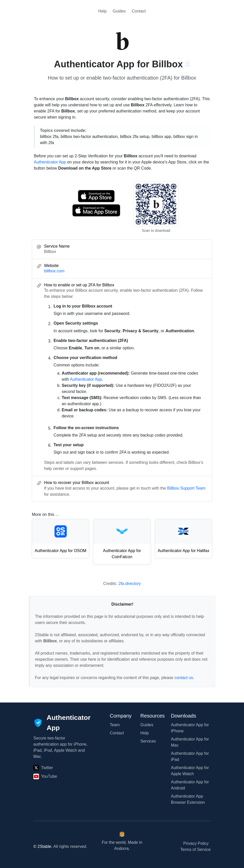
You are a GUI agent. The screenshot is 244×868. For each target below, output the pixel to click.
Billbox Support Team (186, 488)
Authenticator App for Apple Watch (190, 771)
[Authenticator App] (62, 723)
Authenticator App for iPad (190, 756)
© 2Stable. (43, 846)
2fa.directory (130, 584)
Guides (119, 11)
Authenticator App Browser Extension (188, 799)
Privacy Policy (196, 843)
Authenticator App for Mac (190, 742)
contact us (184, 678)
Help (103, 11)
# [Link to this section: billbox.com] (187, 64)
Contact (139, 11)
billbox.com (54, 271)
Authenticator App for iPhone (190, 728)
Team (115, 725)
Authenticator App (50, 162)
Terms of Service (195, 850)
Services (148, 741)
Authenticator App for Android (190, 785)
